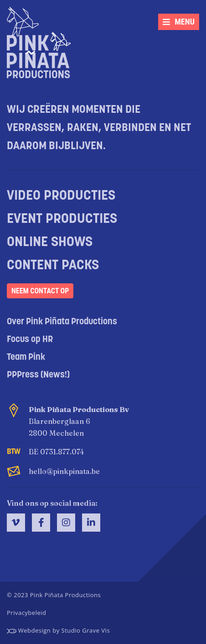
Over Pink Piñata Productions (62, 322)
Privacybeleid (26, 613)
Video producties (61, 196)
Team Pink (26, 357)
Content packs (53, 266)
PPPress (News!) (38, 375)
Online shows (50, 243)
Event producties (62, 219)
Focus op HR (30, 340)
